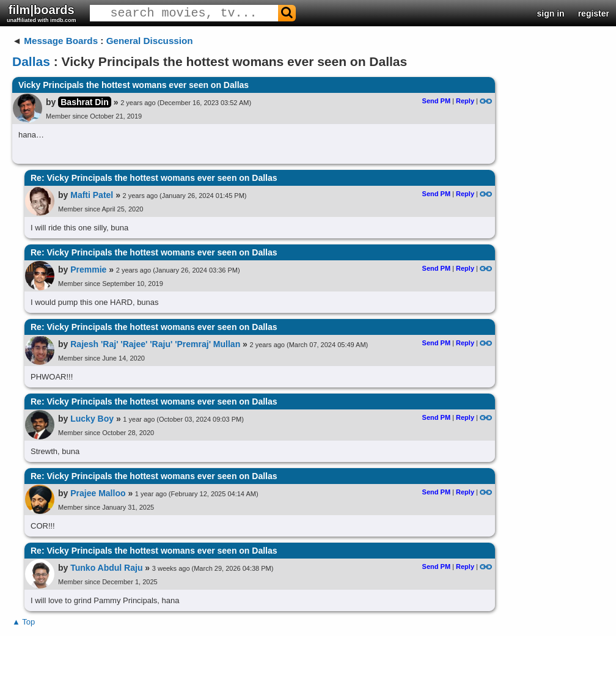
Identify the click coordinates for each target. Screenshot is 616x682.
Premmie (88, 269)
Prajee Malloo (98, 493)
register (594, 13)
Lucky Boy (92, 419)
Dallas (31, 61)
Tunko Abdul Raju (106, 568)
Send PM (436, 101)
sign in (551, 13)
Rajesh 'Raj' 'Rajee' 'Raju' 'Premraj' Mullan (155, 344)
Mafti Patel (92, 195)
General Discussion (150, 41)
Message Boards (61, 41)
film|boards (42, 13)
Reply (465, 101)
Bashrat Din (85, 102)
